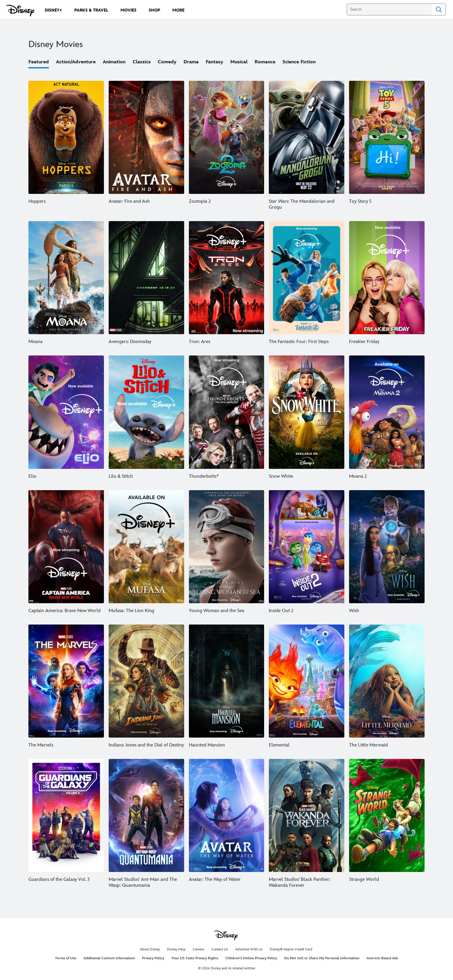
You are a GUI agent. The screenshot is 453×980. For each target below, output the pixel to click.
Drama (191, 62)
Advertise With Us (249, 949)
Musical (239, 62)
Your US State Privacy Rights (195, 958)
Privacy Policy (153, 958)
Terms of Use (66, 958)
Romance (265, 62)
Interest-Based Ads (382, 958)
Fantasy (215, 62)
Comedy (167, 62)
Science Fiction (299, 62)
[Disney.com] (20, 11)
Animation (114, 62)
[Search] (389, 9)
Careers (199, 949)
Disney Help (176, 949)
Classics (142, 62)
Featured (39, 62)
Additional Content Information (109, 958)
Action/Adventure (76, 62)
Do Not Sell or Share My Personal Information (322, 958)
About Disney (150, 949)
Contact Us (220, 949)
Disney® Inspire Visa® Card (291, 949)
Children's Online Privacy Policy (251, 958)
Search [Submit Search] (439, 9)
